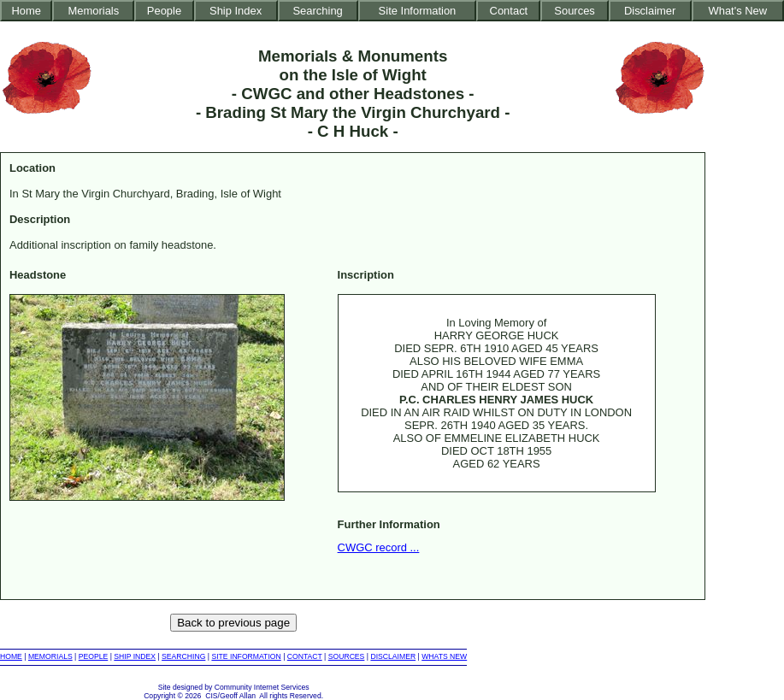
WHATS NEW (444, 656)
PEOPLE (94, 656)
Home (26, 11)
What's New (737, 11)
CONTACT (305, 656)
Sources (575, 11)
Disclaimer (650, 11)
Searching (317, 11)
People (164, 11)
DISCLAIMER (393, 656)
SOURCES (347, 656)
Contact (509, 11)
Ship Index (236, 11)
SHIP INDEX (135, 656)
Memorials (93, 11)
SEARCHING (183, 656)
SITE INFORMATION (246, 656)
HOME (11, 656)
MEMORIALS (50, 656)
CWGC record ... (379, 547)
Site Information (418, 11)
